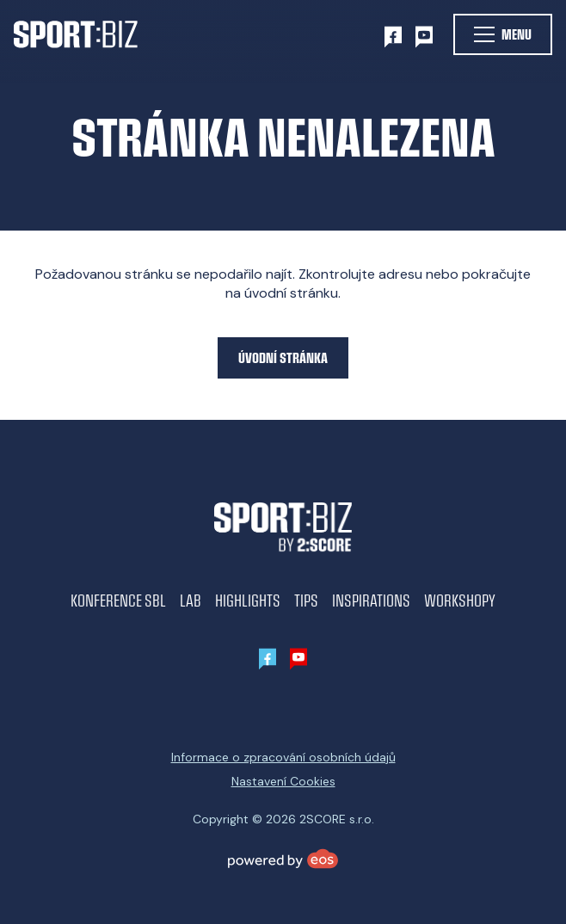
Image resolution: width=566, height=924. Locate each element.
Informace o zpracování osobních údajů (283, 757)
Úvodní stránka (283, 357)
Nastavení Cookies (283, 781)
